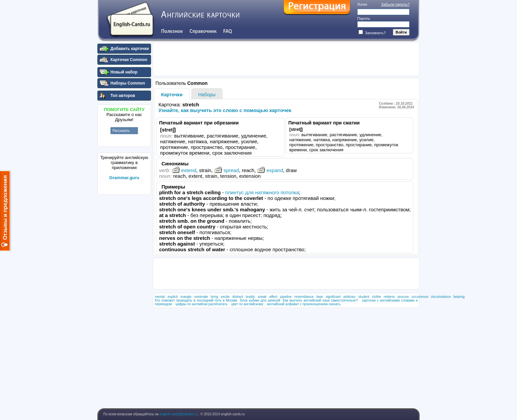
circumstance (441, 297)
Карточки (172, 95)
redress (389, 297)
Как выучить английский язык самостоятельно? (321, 300)
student (364, 297)
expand (270, 170)
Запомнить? (372, 33)
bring (215, 297)
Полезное (172, 31)
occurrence (420, 297)
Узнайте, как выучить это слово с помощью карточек (225, 110)
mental (160, 297)
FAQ (228, 31)
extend (184, 170)
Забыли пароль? (395, 4)
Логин (362, 4)
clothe (377, 297)
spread (227, 170)
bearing (459, 297)
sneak (262, 297)
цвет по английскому (247, 304)
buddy (250, 297)
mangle (186, 297)
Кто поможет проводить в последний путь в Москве (196, 300)
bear (320, 297)
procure (403, 297)
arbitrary (350, 297)
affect (273, 297)
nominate (201, 297)
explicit (173, 297)
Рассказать (121, 131)
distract (238, 297)
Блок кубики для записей (260, 300)
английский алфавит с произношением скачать (304, 304)
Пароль (364, 18)
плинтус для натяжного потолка (262, 192)
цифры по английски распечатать (202, 304)
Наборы (207, 95)
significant (333, 297)
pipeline (286, 297)
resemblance (304, 297)
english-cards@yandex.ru (179, 414)
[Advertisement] (124, 298)
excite (225, 297)
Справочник (203, 31)
